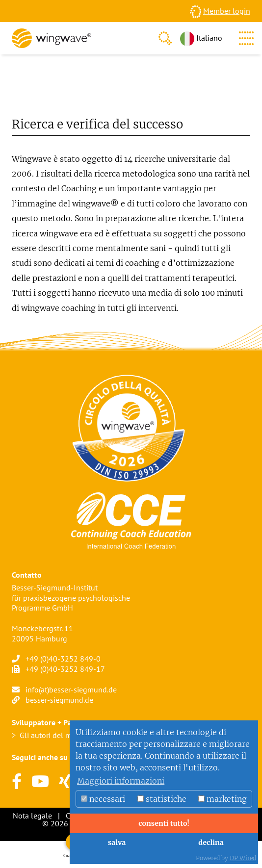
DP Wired (243, 858)
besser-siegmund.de (59, 700)
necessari (103, 799)
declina (211, 842)
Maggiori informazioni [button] (121, 781)
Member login (227, 11)
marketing (223, 799)
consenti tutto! (164, 823)
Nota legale (32, 816)
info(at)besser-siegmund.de (71, 689)
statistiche (162, 799)
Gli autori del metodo (55, 735)
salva (117, 842)
